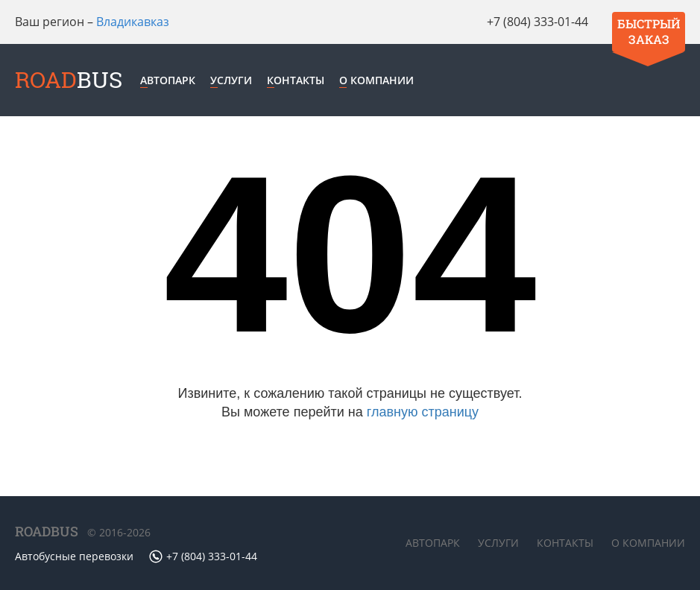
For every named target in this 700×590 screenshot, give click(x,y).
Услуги (231, 80)
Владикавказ (133, 22)
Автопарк (168, 80)
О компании (376, 80)
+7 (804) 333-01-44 (537, 22)
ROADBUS (47, 531)
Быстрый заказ (649, 31)
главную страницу (423, 412)
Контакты (296, 80)
